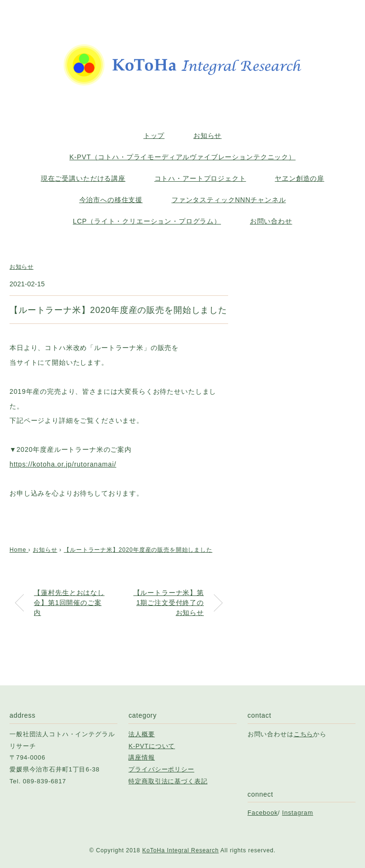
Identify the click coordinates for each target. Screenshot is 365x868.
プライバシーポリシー (161, 769)
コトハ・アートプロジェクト (200, 178)
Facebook (263, 813)
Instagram (298, 813)
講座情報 (141, 757)
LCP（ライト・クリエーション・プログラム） (147, 221)
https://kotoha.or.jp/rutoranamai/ (63, 464)
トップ (154, 136)
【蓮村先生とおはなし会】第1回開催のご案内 (69, 603)
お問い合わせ (271, 221)
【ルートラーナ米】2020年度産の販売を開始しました (138, 550)
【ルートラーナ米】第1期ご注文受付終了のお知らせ (169, 603)
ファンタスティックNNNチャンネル (229, 200)
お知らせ (207, 136)
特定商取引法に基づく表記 (168, 781)
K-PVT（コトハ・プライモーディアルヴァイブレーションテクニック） (182, 157)
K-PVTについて (152, 746)
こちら (304, 734)
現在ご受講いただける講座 (83, 178)
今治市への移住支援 (111, 200)
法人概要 (141, 734)
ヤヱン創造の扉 (299, 178)
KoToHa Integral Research (180, 850)
